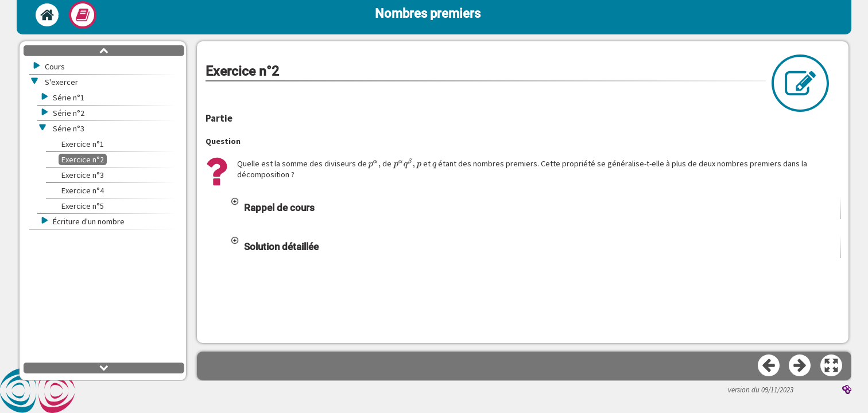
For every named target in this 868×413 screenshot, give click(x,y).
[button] (535, 208)
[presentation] (375, 164)
